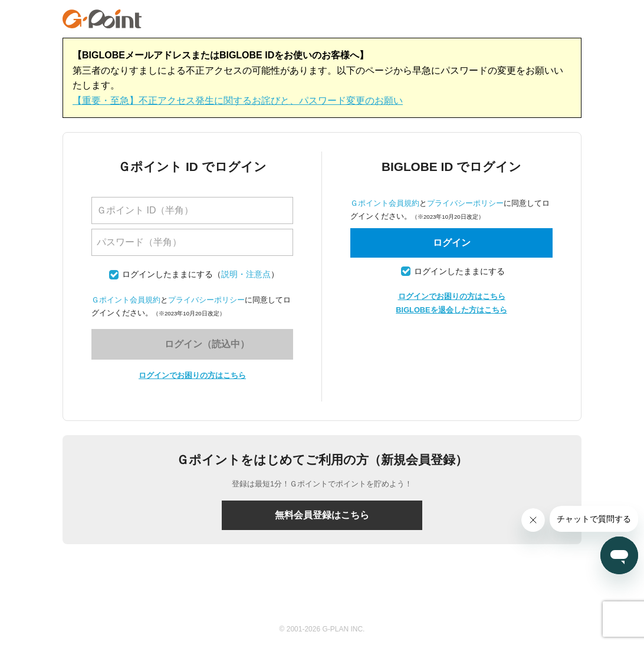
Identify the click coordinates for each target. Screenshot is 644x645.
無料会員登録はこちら (322, 515)
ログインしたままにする (167, 274)
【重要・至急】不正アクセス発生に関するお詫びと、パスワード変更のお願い (238, 101)
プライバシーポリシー (206, 300)
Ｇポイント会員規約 (126, 300)
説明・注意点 (246, 274)
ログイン (452, 243)
